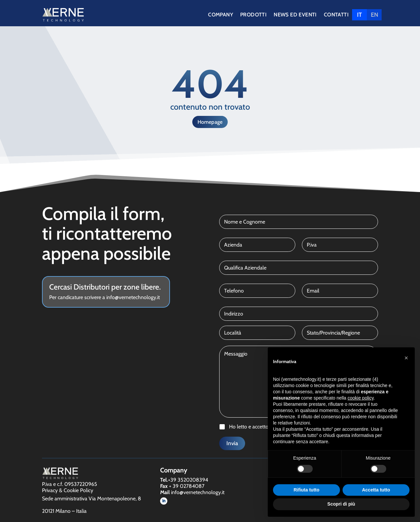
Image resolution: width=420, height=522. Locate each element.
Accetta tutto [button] (376, 490)
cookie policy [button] (360, 398)
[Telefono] (257, 291)
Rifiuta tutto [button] (307, 490)
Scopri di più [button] (341, 504)
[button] (406, 358)
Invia (232, 443)
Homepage (210, 122)
